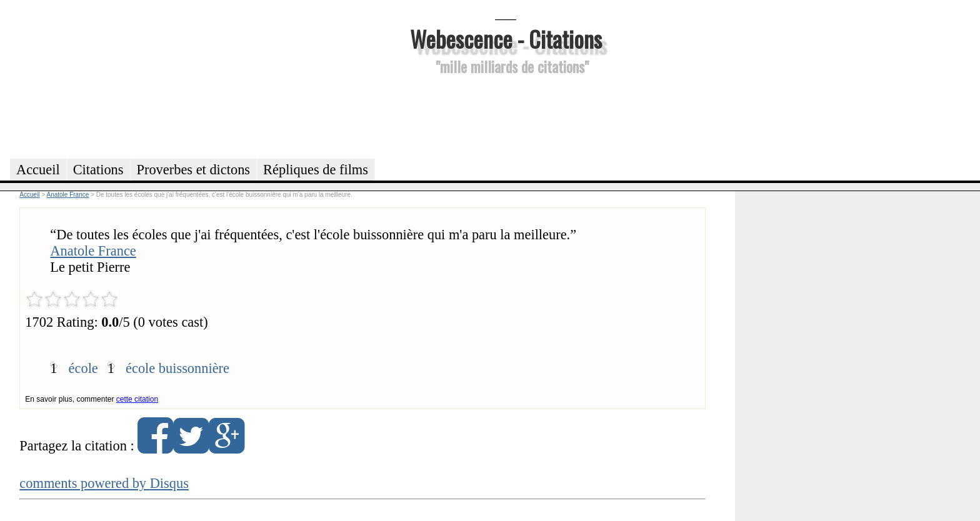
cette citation (137, 399)
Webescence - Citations (506, 38)
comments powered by (104, 483)
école (83, 368)
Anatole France (93, 251)
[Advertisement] (506, 115)
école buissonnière (177, 368)
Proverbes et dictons (194, 170)
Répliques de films (316, 170)
